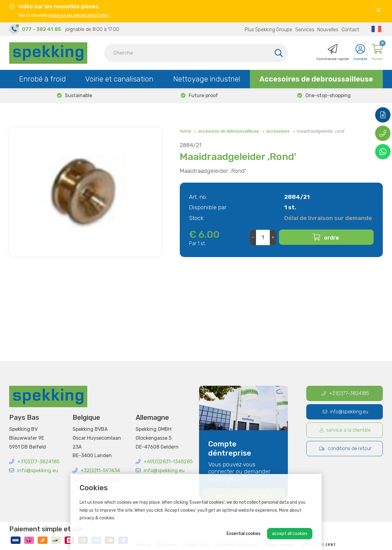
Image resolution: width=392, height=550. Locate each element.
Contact (350, 30)
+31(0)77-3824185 (34, 462)
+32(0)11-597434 (96, 470)
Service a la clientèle (345, 430)
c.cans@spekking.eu (96, 313)
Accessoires (278, 131)
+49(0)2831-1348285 (164, 462)
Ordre (332, 238)
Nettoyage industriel (207, 79)
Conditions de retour (345, 448)
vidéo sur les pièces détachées (79, 15)
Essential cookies (244, 534)
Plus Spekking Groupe (268, 30)
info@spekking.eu (34, 470)
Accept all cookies (290, 534)
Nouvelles (328, 30)
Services (305, 30)
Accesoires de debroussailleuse (316, 79)
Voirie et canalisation (119, 79)
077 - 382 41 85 (41, 29)
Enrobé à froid (42, 79)
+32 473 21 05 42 (94, 322)
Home (185, 131)
